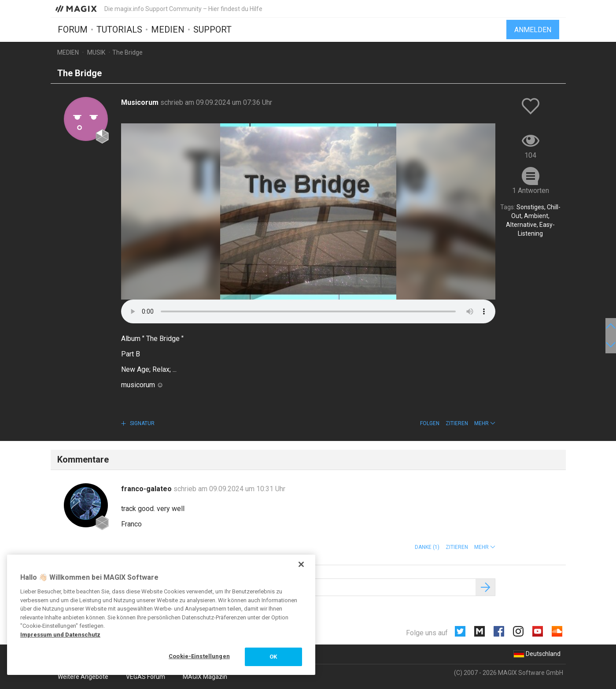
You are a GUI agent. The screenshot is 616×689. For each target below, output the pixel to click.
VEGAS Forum (146, 677)
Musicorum (141, 102)
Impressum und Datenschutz (60, 635)
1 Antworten (531, 191)
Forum (73, 30)
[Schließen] (301, 564)
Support (212, 30)
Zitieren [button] (457, 423)
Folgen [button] (430, 423)
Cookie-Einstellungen (199, 656)
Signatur (142, 423)
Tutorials (119, 30)
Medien (168, 30)
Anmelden (533, 30)
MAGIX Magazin (205, 677)
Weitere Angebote (83, 677)
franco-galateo (147, 489)
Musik (96, 52)
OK (273, 657)
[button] (485, 423)
